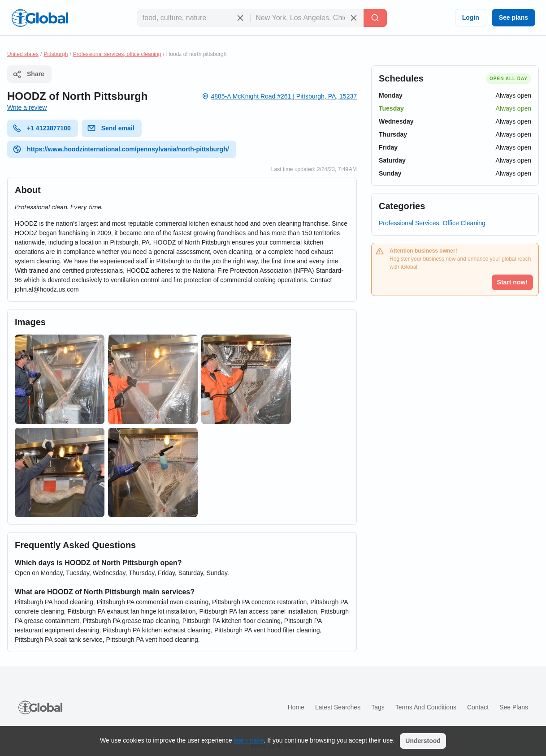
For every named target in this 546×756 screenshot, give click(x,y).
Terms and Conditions (426, 707)
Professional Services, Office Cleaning (432, 223)
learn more (249, 740)
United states (23, 54)
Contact (478, 707)
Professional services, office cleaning (117, 54)
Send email (111, 128)
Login (471, 17)
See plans (513, 17)
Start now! (512, 282)
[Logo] (40, 18)
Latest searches (338, 707)
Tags (378, 707)
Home (296, 707)
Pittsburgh (56, 54)
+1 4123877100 (42, 128)
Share (28, 74)
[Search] (375, 18)
